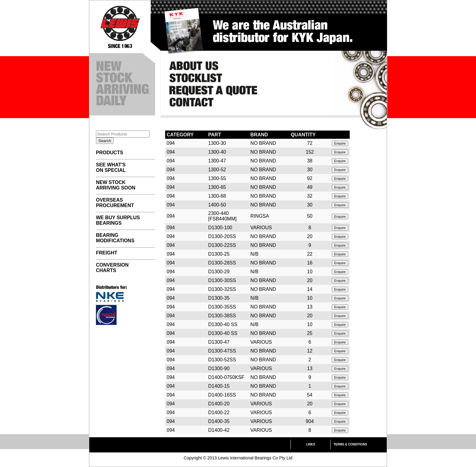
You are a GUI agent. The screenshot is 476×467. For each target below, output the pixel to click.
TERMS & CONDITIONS (350, 444)
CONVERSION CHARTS (112, 268)
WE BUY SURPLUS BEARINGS (118, 220)
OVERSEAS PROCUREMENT (115, 203)
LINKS (311, 444)
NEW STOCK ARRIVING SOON (116, 185)
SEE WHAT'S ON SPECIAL (111, 167)
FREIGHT (107, 253)
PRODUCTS (110, 153)
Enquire (340, 143)
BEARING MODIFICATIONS (115, 238)
